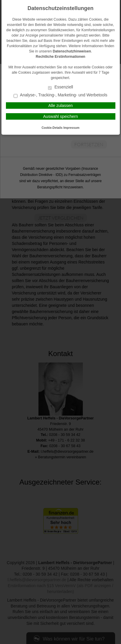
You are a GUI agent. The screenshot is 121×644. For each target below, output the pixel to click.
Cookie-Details (52, 128)
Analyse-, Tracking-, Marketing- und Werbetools (60, 95)
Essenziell (60, 87)
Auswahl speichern (61, 116)
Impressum (71, 128)
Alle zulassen (60, 106)
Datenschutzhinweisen (72, 51)
